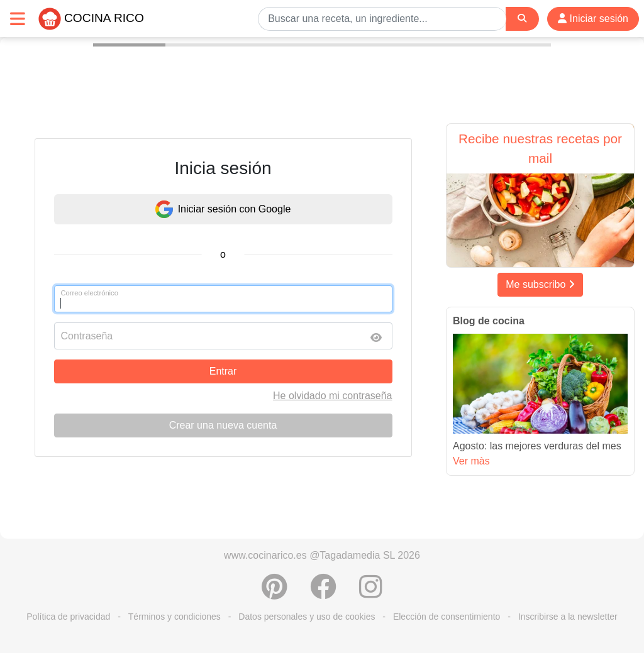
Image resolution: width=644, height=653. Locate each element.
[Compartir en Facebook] (323, 593)
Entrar (223, 371)
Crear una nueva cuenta (223, 425)
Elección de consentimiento (447, 617)
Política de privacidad (68, 617)
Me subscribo (540, 284)
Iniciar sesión (593, 19)
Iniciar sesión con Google (223, 209)
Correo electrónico (90, 293)
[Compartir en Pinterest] (275, 593)
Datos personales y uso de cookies (307, 617)
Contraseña (87, 336)
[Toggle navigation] (18, 19)
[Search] (522, 19)
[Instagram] (371, 593)
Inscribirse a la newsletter (568, 617)
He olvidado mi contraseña (332, 396)
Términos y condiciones (175, 617)
